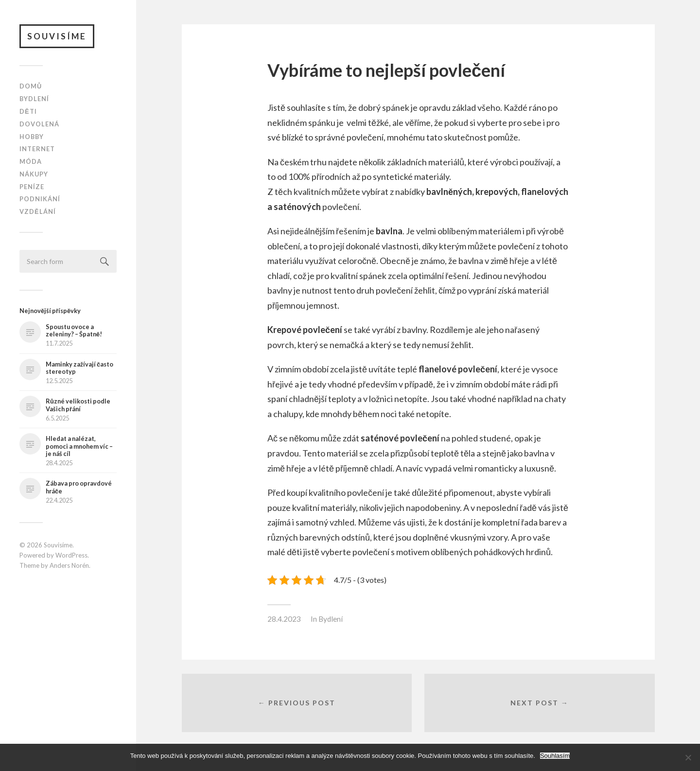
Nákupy (34, 174)
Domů (31, 87)
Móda (31, 161)
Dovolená (39, 124)
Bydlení (34, 99)
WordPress (71, 555)
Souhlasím (555, 756)
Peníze (32, 187)
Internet (37, 149)
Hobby (32, 137)
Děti (28, 111)
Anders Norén (69, 565)
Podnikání (40, 199)
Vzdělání (38, 211)
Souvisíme (57, 36)
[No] (688, 757)
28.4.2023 (284, 619)
